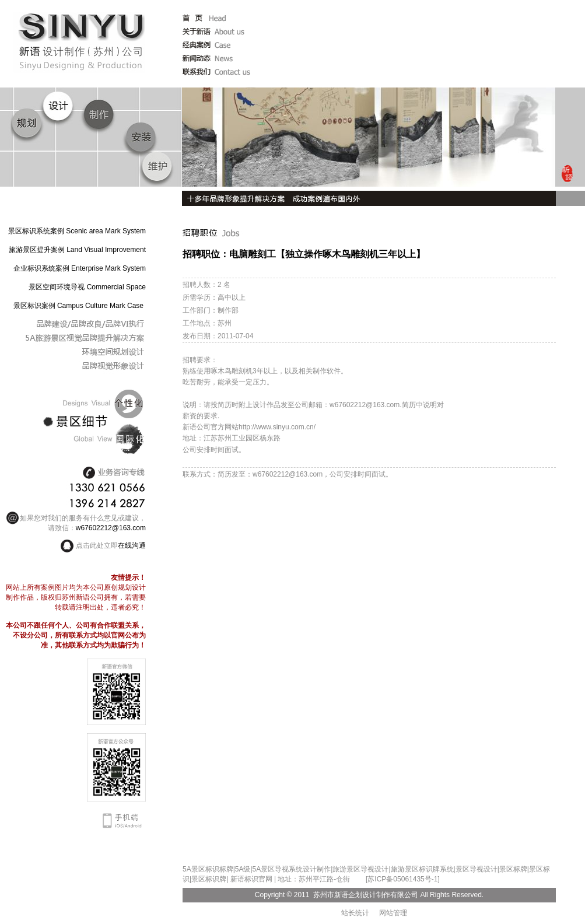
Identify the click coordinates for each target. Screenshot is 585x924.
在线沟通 (132, 545)
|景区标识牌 (208, 879)
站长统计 (355, 913)
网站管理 (393, 913)
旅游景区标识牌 (415, 869)
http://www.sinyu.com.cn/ (277, 427)
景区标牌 (513, 869)
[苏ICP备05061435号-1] (403, 879)
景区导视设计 (477, 869)
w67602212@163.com (111, 528)
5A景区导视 (271, 869)
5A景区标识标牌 (208, 869)
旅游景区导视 (353, 869)
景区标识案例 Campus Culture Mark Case (78, 306)
